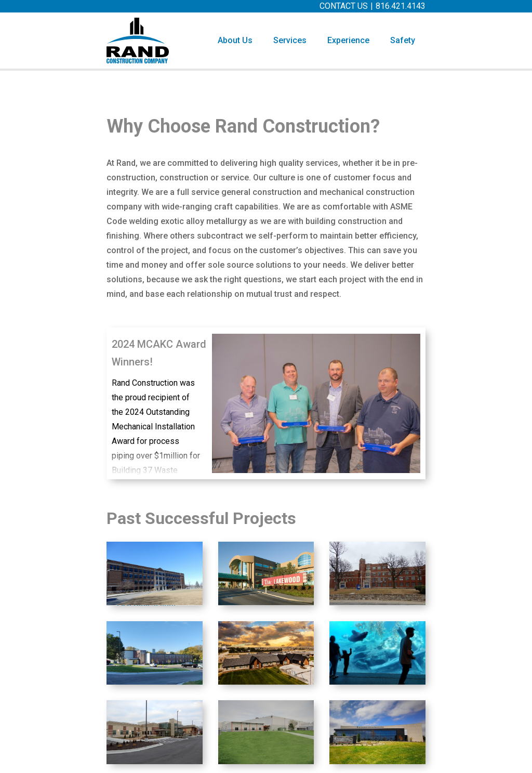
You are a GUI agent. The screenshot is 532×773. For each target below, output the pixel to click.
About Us (235, 40)
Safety (403, 40)
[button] (290, 41)
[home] (138, 41)
